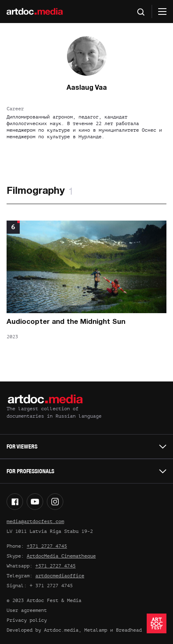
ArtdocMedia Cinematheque (61, 556)
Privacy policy (27, 620)
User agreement (27, 610)
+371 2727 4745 (47, 546)
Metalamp (96, 630)
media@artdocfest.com (35, 521)
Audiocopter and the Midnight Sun (66, 322)
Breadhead (129, 630)
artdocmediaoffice (60, 576)
